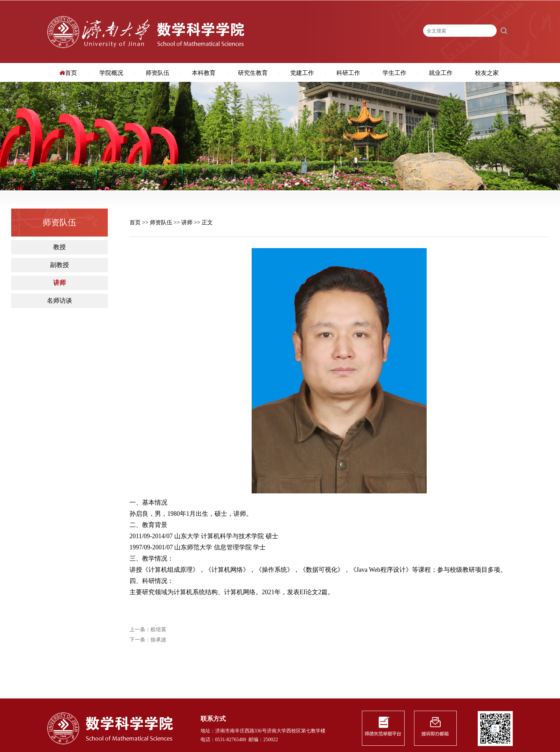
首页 (68, 73)
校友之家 (487, 73)
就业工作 (441, 73)
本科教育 (204, 73)
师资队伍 (157, 73)
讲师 (59, 283)
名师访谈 (59, 301)
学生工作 (394, 73)
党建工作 (302, 73)
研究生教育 (253, 73)
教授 (59, 247)
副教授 (59, 265)
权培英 (158, 630)
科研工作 (348, 73)
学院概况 (111, 73)
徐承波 (158, 640)
